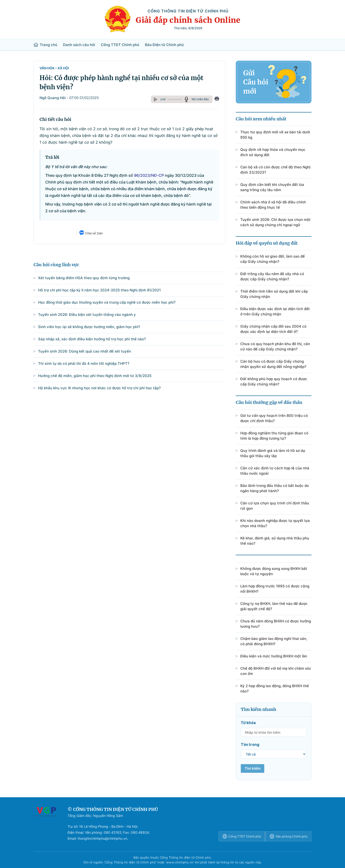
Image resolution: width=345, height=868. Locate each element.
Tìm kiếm (253, 768)
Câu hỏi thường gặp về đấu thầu (269, 402)
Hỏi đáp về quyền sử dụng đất (267, 243)
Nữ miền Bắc (200, 99)
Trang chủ (45, 45)
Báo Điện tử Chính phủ (164, 45)
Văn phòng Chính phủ (289, 836)
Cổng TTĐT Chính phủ (120, 45)
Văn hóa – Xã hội (54, 68)
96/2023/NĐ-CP (149, 175)
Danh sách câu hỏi (79, 45)
